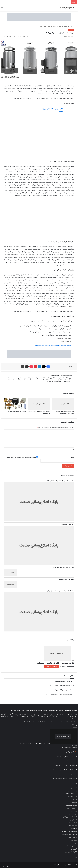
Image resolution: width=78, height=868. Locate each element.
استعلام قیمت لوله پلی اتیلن (70, 817)
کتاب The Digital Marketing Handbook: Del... (64, 761)
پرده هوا (75, 799)
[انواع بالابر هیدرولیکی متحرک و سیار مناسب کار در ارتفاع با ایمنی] (63, 404)
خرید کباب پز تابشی (72, 808)
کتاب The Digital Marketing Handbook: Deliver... (60, 686)
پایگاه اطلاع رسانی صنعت (60, 865)
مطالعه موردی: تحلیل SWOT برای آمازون (62, 690)
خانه (72, 26)
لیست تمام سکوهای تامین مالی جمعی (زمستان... (63, 770)
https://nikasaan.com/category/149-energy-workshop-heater (53, 346)
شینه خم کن (74, 843)
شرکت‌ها (61, 26)
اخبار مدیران (67, 26)
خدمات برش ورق (73, 829)
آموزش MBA (74, 802)
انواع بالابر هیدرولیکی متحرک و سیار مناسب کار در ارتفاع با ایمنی (65, 412)
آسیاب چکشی (73, 840)
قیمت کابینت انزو (73, 823)
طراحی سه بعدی (73, 814)
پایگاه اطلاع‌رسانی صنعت (71, 710)
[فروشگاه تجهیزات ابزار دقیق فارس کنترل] (15, 404)
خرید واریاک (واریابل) (72, 794)
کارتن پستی (74, 849)
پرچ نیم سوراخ (73, 811)
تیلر (76, 858)
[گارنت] (33, 111)
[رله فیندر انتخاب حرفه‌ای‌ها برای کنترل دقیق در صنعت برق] (39, 404)
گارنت (25, 109)
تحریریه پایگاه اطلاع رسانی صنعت (65, 37)
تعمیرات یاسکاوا (73, 826)
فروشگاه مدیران (37, 716)
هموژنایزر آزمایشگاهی (71, 805)
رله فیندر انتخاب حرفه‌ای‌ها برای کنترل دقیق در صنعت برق (39, 412)
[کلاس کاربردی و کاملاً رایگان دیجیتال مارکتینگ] (69, 111)
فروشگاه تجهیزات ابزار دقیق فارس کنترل (16, 412)
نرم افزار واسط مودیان (72, 846)
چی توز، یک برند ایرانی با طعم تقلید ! (63, 681)
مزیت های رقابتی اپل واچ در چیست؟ (64, 568)
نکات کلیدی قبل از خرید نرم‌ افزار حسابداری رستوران (60, 591)
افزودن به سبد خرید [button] (52, 667)
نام (73, 450)
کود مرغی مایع (73, 820)
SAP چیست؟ (72, 774)
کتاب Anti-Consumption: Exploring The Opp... (63, 778)
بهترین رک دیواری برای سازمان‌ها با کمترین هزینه (60, 481)
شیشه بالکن (74, 788)
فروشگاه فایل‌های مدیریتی (49, 716)
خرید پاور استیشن (72, 797)
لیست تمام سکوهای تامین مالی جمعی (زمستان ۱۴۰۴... (59, 694)
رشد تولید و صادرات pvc (67, 524)
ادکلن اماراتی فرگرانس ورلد (70, 852)
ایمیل (72, 457)
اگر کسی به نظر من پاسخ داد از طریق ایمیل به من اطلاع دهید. (22, 457)
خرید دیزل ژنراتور (73, 837)
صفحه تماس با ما (49, 722)
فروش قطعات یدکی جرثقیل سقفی (69, 831)
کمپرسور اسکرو (73, 855)
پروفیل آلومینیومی (72, 791)
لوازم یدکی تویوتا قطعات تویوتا (69, 834)
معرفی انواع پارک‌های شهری (66, 579)
